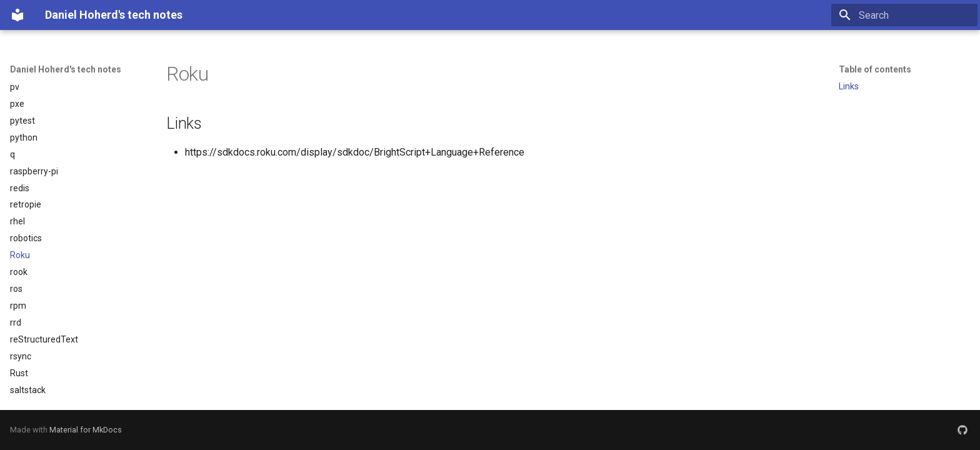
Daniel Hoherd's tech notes (66, 69)
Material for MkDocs (86, 430)
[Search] (904, 15)
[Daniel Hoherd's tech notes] (17, 15)
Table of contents (875, 69)
